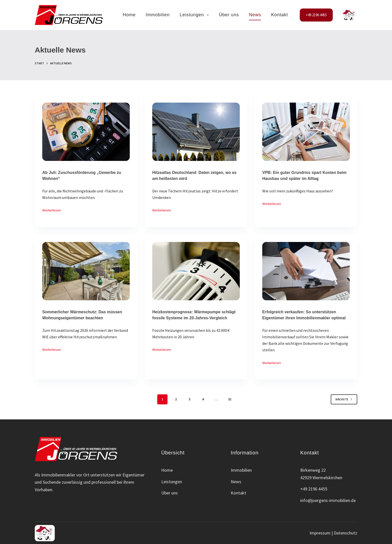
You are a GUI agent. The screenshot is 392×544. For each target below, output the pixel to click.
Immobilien (158, 15)
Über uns (229, 15)
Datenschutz (345, 533)
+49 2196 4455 (316, 15)
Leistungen (195, 15)
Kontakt (279, 15)
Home (129, 15)
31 (230, 399)
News (255, 15)
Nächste (344, 399)
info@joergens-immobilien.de (328, 500)
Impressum (320, 533)
